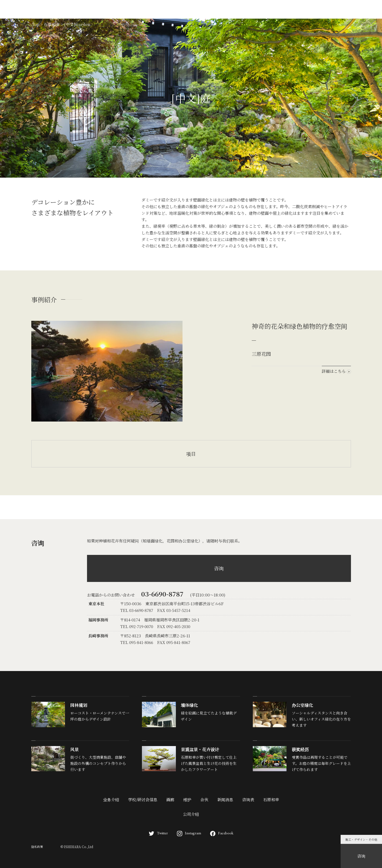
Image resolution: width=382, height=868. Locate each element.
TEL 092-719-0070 (137, 626)
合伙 (204, 799)
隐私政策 (37, 847)
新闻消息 (225, 799)
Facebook (222, 833)
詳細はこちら (336, 371)
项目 (191, 454)
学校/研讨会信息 (143, 799)
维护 (187, 799)
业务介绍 (111, 799)
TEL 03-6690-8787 (137, 610)
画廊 (170, 799)
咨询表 (248, 799)
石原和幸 (271, 799)
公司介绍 (191, 814)
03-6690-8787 (162, 594)
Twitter (158, 833)
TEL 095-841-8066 (137, 642)
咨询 (219, 568)
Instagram (189, 833)
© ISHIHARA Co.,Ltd (77, 847)
